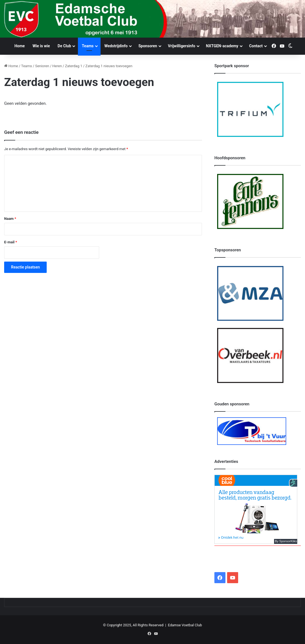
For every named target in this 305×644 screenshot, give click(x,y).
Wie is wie (41, 46)
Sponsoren (148, 46)
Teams (88, 46)
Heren (57, 66)
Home (19, 46)
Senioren (42, 66)
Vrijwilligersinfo (182, 46)
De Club (65, 46)
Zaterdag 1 (74, 66)
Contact (256, 46)
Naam (10, 219)
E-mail (11, 242)
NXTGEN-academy (222, 46)
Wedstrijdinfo (116, 46)
